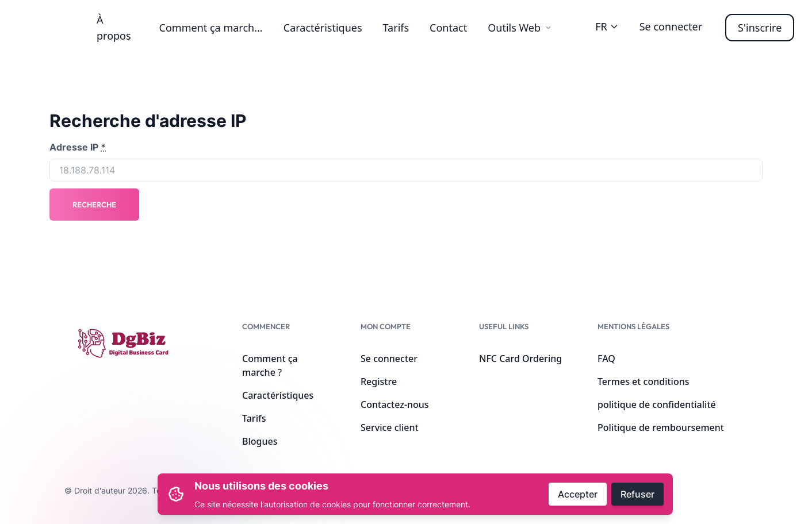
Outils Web (520, 28)
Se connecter (671, 26)
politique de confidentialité (657, 404)
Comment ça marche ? (213, 28)
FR (607, 26)
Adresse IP (78, 147)
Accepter (578, 494)
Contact (448, 28)
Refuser (637, 494)
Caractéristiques (323, 28)
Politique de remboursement (661, 427)
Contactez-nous (395, 404)
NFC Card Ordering (520, 359)
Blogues (260, 441)
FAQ (606, 359)
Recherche (94, 205)
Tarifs (396, 28)
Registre (379, 382)
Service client (390, 427)
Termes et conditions (644, 382)
